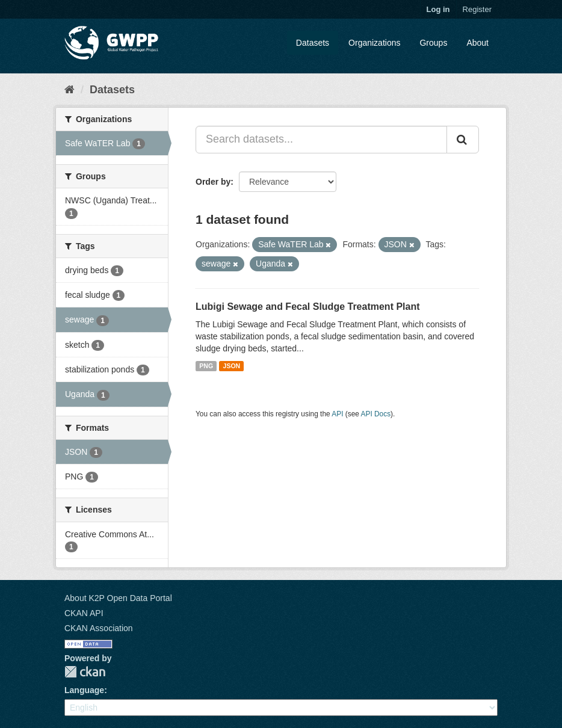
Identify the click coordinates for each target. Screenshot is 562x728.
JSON (232, 366)
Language (84, 690)
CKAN (85, 672)
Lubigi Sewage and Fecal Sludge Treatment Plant (308, 307)
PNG (206, 366)
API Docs (376, 414)
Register (477, 9)
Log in (438, 9)
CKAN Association (99, 628)
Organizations (374, 43)
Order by (213, 182)
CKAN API (84, 613)
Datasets (313, 43)
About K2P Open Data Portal (118, 598)
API (337, 414)
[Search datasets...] (321, 140)
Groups (433, 43)
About (477, 43)
